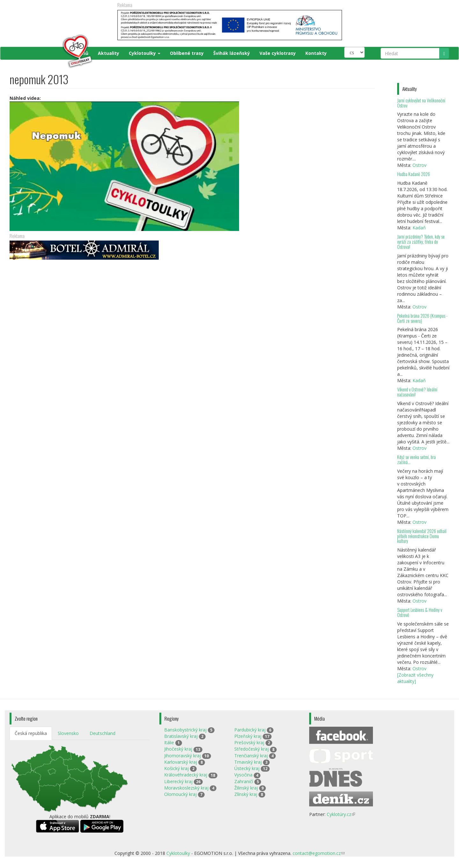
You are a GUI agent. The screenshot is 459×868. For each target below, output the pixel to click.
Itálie (169, 742)
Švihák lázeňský (232, 53)
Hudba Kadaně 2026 (414, 174)
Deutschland (102, 733)
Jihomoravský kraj (182, 756)
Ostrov (419, 165)
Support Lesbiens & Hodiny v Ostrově (420, 612)
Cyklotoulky (145, 53)
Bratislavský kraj (181, 736)
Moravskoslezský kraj (186, 788)
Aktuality (109, 53)
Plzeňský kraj (248, 736)
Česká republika (31, 733)
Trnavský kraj (248, 762)
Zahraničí (244, 781)
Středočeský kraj (251, 749)
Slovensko (68, 733)
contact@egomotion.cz (319, 853)
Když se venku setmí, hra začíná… (416, 460)
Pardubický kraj (250, 730)
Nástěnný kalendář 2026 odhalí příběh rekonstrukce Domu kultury (422, 536)
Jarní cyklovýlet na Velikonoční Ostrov (421, 103)
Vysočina (243, 775)
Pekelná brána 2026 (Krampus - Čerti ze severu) (422, 318)
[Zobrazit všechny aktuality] (415, 678)
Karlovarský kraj (181, 762)
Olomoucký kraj (180, 794)
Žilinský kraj (246, 788)
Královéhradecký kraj (186, 775)
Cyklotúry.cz (341, 814)
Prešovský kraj (249, 742)
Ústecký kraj (247, 768)
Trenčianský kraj (251, 756)
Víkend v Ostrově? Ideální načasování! (417, 392)
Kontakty (316, 53)
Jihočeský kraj (178, 749)
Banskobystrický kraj (185, 730)
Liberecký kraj (178, 781)
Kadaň (419, 228)
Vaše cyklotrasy (278, 53)
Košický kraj (176, 768)
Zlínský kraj (246, 794)
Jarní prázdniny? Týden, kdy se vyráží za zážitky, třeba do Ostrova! (421, 242)
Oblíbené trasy (187, 53)
